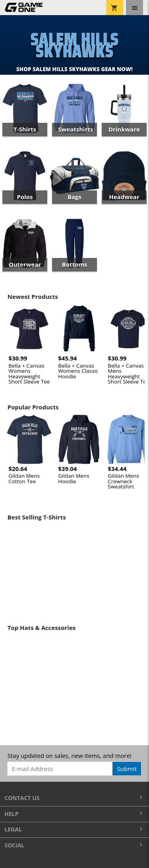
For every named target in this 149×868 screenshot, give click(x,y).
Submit (127, 769)
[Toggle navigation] (134, 8)
